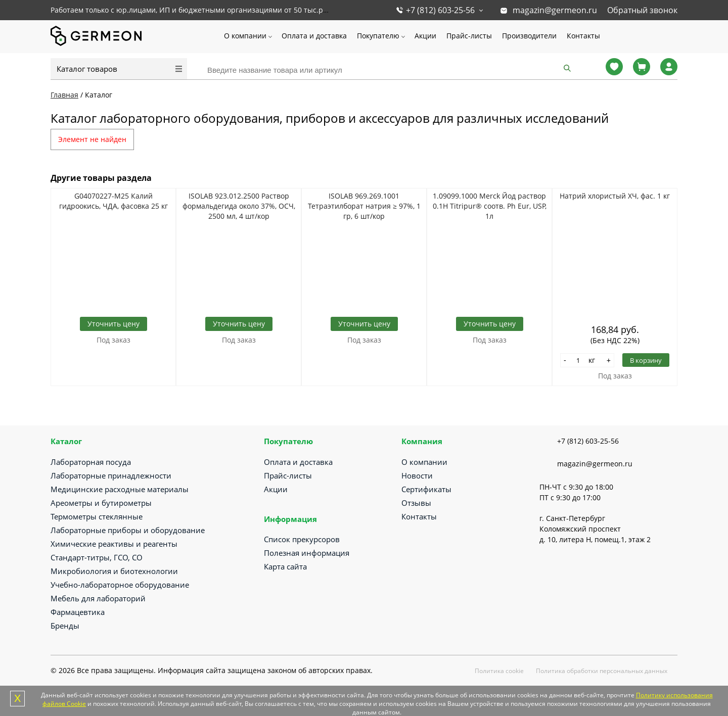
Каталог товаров (87, 69)
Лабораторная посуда (91, 462)
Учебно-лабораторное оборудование (120, 585)
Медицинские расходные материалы (120, 489)
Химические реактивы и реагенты (114, 544)
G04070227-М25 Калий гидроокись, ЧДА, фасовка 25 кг (113, 201)
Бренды (65, 626)
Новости (417, 475)
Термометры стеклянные (97, 516)
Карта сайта (285, 566)
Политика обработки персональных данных (602, 671)
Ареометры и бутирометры (101, 503)
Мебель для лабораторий (98, 598)
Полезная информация (307, 553)
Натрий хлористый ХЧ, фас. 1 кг (615, 196)
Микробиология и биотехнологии (114, 571)
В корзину (646, 360)
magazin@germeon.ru (555, 10)
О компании (245, 36)
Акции (425, 36)
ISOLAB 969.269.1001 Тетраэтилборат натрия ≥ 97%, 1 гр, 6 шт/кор (364, 206)
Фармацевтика (78, 612)
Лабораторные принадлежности (111, 475)
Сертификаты (426, 489)
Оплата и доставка (314, 36)
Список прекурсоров (302, 539)
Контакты (583, 36)
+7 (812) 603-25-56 (440, 10)
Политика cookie (499, 671)
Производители (529, 36)
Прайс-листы (469, 36)
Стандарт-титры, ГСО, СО (97, 557)
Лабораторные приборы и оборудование (128, 530)
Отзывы (416, 503)
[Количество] (578, 360)
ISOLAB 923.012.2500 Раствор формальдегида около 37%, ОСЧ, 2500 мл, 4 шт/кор (239, 206)
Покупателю (378, 36)
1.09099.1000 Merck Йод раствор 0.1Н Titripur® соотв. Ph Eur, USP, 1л (490, 206)
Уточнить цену (113, 324)
